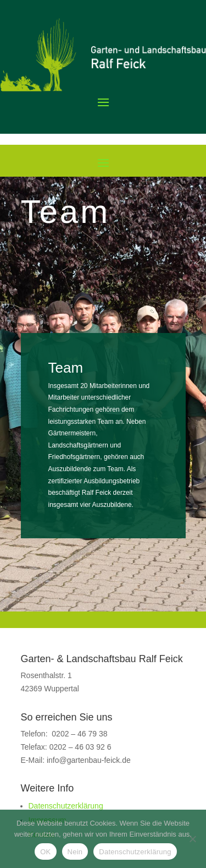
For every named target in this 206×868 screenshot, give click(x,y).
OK (45, 852)
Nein (75, 852)
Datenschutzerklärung (66, 806)
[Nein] (192, 839)
